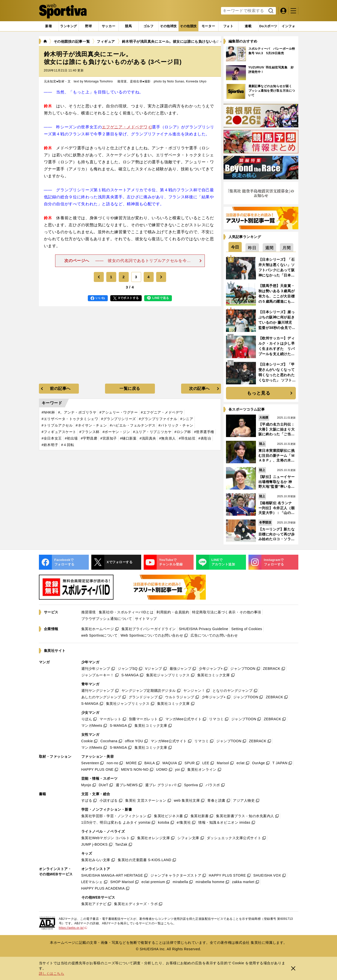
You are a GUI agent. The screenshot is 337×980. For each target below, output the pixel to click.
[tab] (89, 26)
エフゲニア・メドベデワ (125, 127)
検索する (270, 11)
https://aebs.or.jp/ (73, 928)
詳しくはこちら (52, 974)
